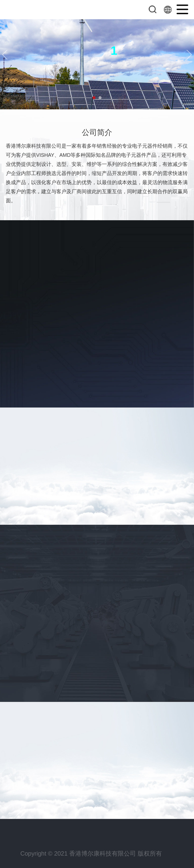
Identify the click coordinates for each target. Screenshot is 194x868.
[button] (5, 55)
